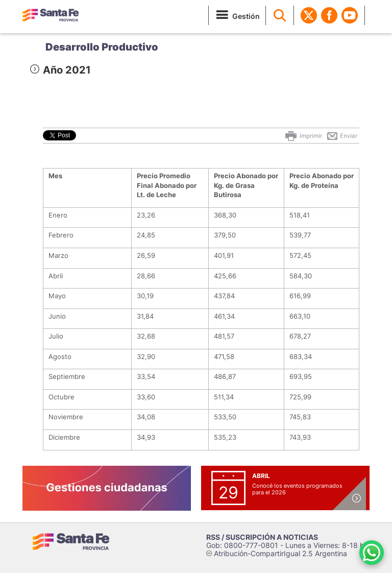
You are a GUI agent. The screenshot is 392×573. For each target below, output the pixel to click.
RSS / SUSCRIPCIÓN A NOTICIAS (262, 537)
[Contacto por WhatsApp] (372, 553)
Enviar (342, 136)
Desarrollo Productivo (102, 47)
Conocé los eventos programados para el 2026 (297, 489)
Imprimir (303, 136)
